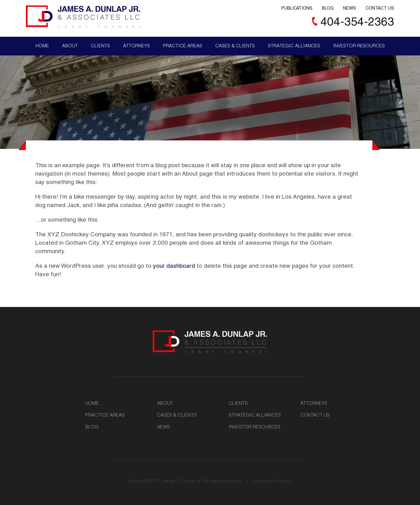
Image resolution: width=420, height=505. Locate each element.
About (70, 46)
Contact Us (380, 9)
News (350, 9)
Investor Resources (359, 46)
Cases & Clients (235, 46)
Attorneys (136, 46)
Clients (100, 46)
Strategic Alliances (294, 46)
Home (42, 46)
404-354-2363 (357, 23)
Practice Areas (183, 46)
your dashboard (174, 266)
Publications (297, 9)
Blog (328, 9)
